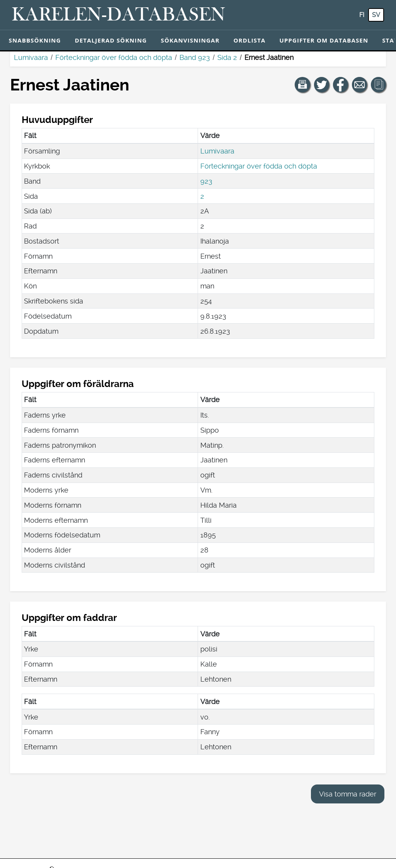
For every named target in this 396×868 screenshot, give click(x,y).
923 (206, 181)
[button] (302, 85)
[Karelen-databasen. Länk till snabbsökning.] (119, 15)
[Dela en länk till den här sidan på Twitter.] (322, 85)
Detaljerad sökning (111, 40)
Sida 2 (227, 57)
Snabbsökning (35, 40)
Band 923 (195, 57)
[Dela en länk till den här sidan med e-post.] (360, 85)
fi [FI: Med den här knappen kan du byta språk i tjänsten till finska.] (362, 15)
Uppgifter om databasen (324, 40)
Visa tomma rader (348, 794)
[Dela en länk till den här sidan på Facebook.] (341, 85)
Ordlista (250, 40)
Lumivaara (31, 57)
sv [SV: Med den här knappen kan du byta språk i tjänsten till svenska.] (376, 15)
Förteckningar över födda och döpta (114, 57)
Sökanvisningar (190, 40)
